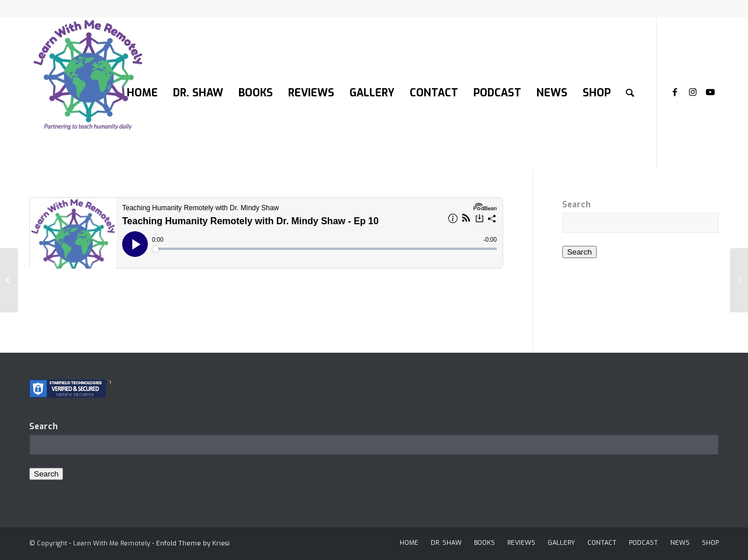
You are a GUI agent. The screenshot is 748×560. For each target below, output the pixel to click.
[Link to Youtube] (710, 92)
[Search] (630, 93)
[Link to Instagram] (692, 92)
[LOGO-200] (88, 93)
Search (576, 205)
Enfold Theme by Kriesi (193, 543)
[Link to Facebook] (675, 92)
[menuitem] (142, 93)
